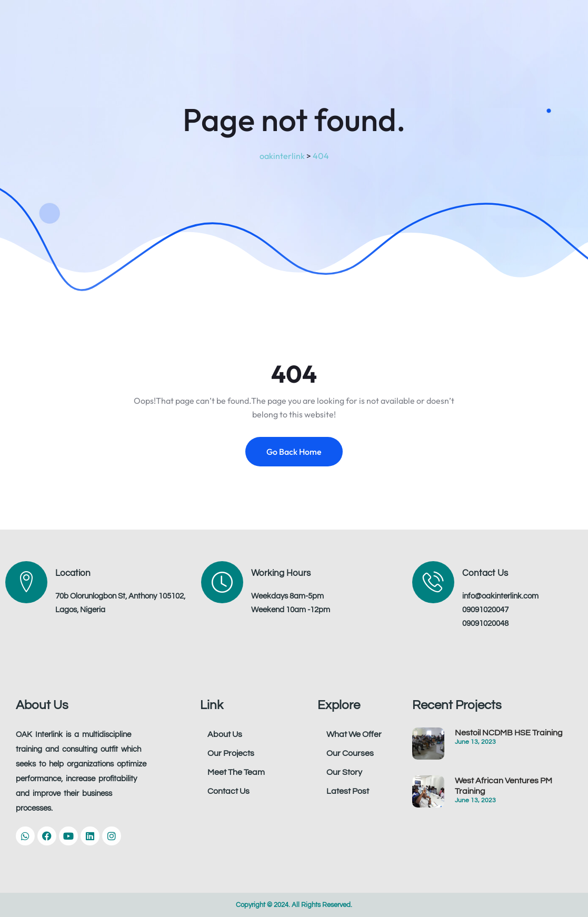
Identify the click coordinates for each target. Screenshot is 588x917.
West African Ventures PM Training (504, 786)
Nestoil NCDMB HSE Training (509, 733)
